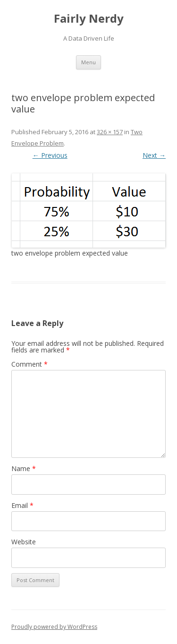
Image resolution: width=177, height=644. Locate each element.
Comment (29, 364)
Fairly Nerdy (89, 19)
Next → (154, 155)
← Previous (50, 155)
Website (24, 542)
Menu (88, 62)
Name (24, 468)
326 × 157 (110, 132)
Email (22, 505)
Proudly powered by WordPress (54, 627)
